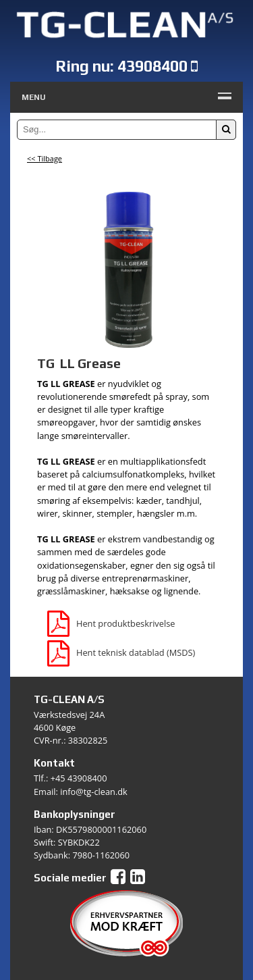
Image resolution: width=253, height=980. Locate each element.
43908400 (152, 66)
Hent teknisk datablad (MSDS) (121, 652)
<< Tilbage (45, 158)
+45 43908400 (79, 778)
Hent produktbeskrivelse (111, 623)
